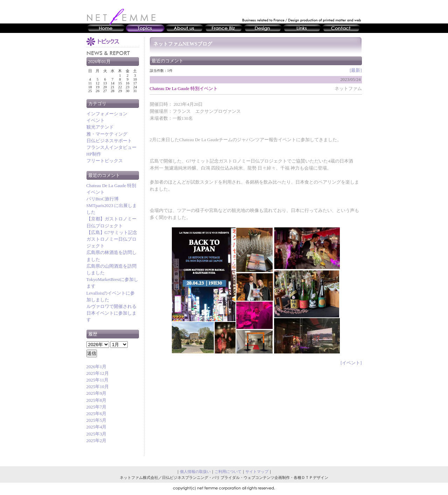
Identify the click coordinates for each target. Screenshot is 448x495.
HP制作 (94, 154)
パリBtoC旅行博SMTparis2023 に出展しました (112, 206)
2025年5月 (97, 420)
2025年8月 (97, 400)
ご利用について (228, 472)
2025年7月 (97, 407)
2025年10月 (98, 387)
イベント (96, 121)
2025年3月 (97, 434)
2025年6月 (97, 414)
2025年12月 (98, 373)
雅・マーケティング (107, 134)
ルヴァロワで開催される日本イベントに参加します (111, 313)
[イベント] (351, 363)
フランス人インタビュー (111, 147)
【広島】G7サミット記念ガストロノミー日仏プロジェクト (112, 239)
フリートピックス (105, 161)
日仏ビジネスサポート (109, 141)
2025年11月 (98, 380)
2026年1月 (97, 367)
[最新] (356, 70)
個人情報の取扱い (195, 472)
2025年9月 (97, 393)
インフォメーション (107, 114)
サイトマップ (257, 472)
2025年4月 (97, 427)
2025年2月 (97, 441)
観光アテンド (100, 127)
